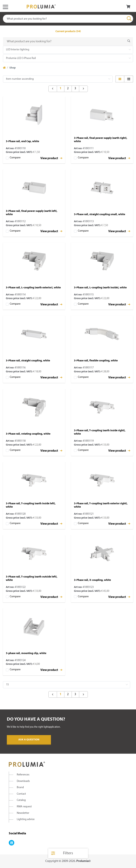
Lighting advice (26, 819)
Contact (21, 794)
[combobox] (68, 19)
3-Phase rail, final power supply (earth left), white (32, 213)
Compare (15, 158)
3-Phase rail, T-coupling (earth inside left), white (31, 505)
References (23, 775)
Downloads (23, 781)
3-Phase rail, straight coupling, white (28, 361)
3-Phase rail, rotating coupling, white (28, 434)
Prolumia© (84, 861)
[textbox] (68, 19)
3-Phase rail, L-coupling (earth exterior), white (33, 288)
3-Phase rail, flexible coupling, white (96, 361)
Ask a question (29, 740)
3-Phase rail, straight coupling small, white (100, 214)
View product (51, 158)
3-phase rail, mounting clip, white (26, 653)
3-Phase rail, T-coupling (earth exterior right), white (101, 505)
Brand (20, 787)
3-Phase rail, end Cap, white (22, 141)
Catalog (21, 800)
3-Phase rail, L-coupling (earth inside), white (100, 288)
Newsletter (23, 813)
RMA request (24, 807)
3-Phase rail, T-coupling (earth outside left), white (32, 578)
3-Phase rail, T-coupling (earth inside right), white (100, 432)
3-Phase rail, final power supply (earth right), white (101, 140)
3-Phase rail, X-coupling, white (92, 580)
